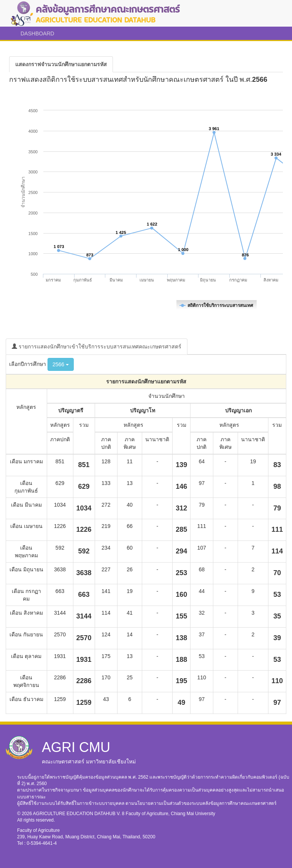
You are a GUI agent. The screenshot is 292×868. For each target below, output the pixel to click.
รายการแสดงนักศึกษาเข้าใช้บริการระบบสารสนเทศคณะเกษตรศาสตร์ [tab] (97, 347)
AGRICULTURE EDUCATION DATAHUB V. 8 (79, 814)
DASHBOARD (37, 33)
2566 (61, 364)
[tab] (61, 64)
